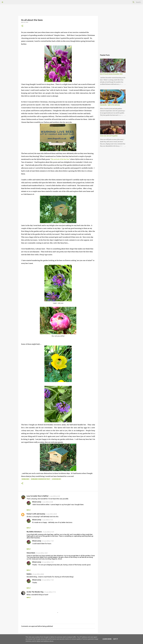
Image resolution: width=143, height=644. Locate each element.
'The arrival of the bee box (60, 159)
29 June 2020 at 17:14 (50, 592)
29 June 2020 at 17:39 (48, 541)
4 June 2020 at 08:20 (51, 514)
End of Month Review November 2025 (111, 74)
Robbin (29, 574)
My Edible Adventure (34, 532)
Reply (29, 510)
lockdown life (56, 479)
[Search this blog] (132, 2)
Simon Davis (31, 553)
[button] (22, 26)
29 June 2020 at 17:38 (48, 580)
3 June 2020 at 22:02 (55, 496)
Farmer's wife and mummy (36, 514)
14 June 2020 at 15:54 (48, 532)
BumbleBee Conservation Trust (41, 479)
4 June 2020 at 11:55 (47, 520)
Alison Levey (37, 502)
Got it (116, 639)
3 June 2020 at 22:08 (47, 502)
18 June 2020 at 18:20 (42, 553)
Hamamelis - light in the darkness (110, 105)
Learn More (107, 639)
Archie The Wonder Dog (35, 592)
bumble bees (25, 479)
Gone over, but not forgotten (109, 136)
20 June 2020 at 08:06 (38, 574)
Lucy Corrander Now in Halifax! (38, 496)
